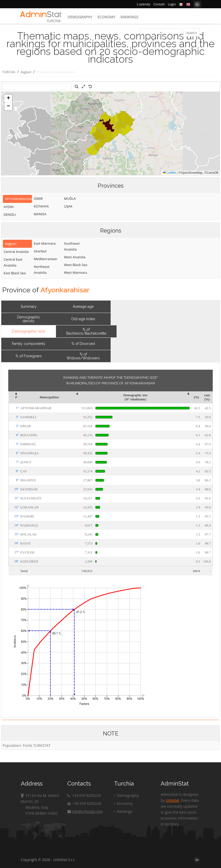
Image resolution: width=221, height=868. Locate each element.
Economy (106, 17)
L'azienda (143, 4)
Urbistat (173, 800)
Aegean (26, 72)
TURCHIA (9, 72)
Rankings (130, 17)
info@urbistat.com (85, 811)
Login (172, 4)
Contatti (159, 4)
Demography (80, 17)
